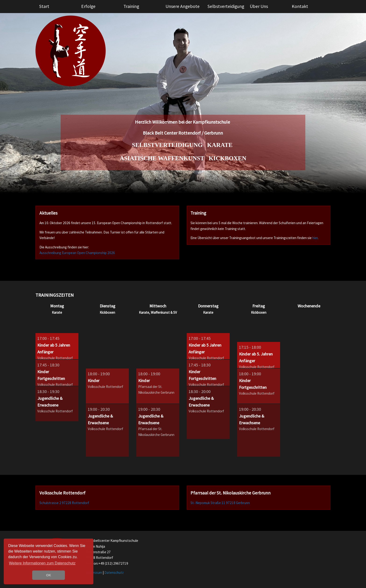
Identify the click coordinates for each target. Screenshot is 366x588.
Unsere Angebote (183, 6)
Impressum (94, 572)
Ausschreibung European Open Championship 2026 (77, 253)
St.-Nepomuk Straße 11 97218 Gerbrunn (220, 503)
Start (44, 6)
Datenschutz (114, 572)
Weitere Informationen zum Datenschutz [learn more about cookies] (42, 563)
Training (131, 6)
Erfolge (88, 6)
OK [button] (49, 575)
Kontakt (300, 6)
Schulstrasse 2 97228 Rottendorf (64, 503)
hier (315, 238)
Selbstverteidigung (226, 6)
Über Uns (259, 6)
